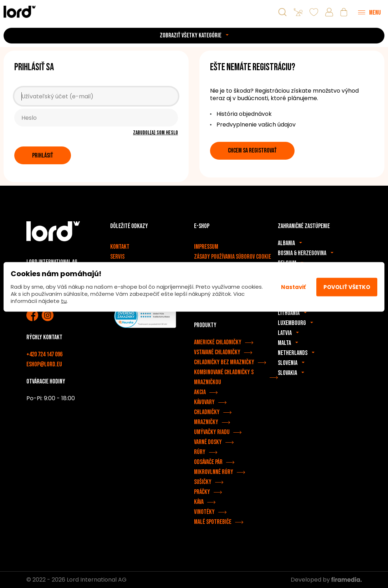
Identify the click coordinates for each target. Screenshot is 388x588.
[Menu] (369, 12)
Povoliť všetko (347, 287)
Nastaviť (293, 287)
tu (64, 301)
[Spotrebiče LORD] (20, 12)
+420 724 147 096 (44, 354)
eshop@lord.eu (44, 364)
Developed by (326, 580)
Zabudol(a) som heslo (155, 133)
